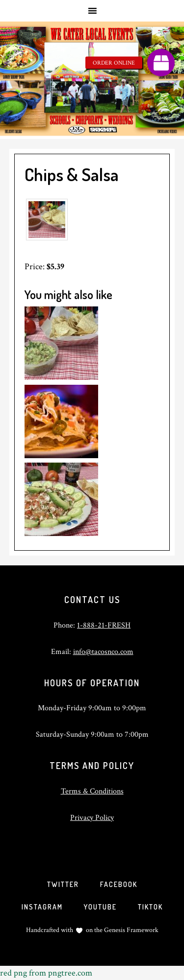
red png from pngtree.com (46, 973)
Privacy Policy (92, 818)
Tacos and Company (92, 80)
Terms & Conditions (92, 791)
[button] (161, 63)
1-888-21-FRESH (104, 625)
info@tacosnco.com (103, 652)
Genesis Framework (131, 930)
